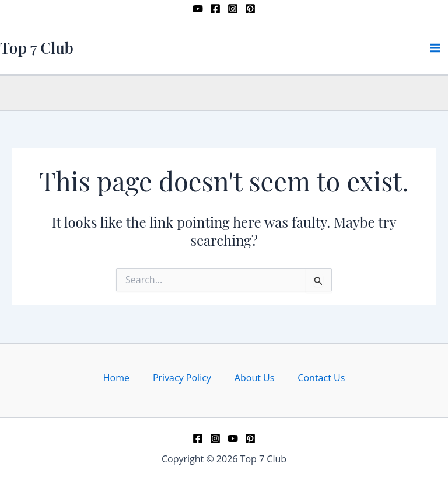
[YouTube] (198, 9)
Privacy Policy (182, 378)
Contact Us (321, 378)
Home (116, 378)
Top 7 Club (37, 48)
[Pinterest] (250, 9)
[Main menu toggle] (435, 48)
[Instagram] (233, 9)
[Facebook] (215, 9)
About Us (255, 378)
